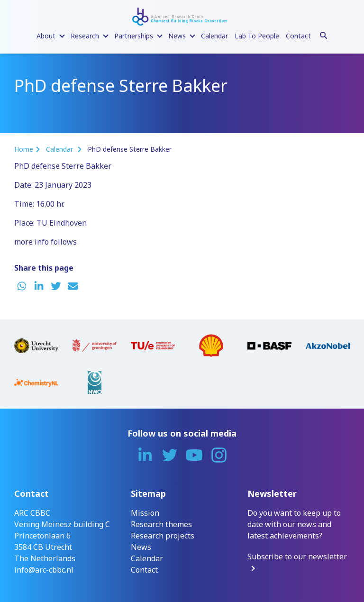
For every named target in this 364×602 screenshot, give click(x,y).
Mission (145, 513)
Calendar (214, 36)
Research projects (163, 536)
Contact (298, 36)
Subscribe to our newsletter (297, 556)
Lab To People (257, 36)
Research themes (161, 524)
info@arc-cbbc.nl (44, 570)
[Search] (324, 34)
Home (24, 149)
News (141, 547)
